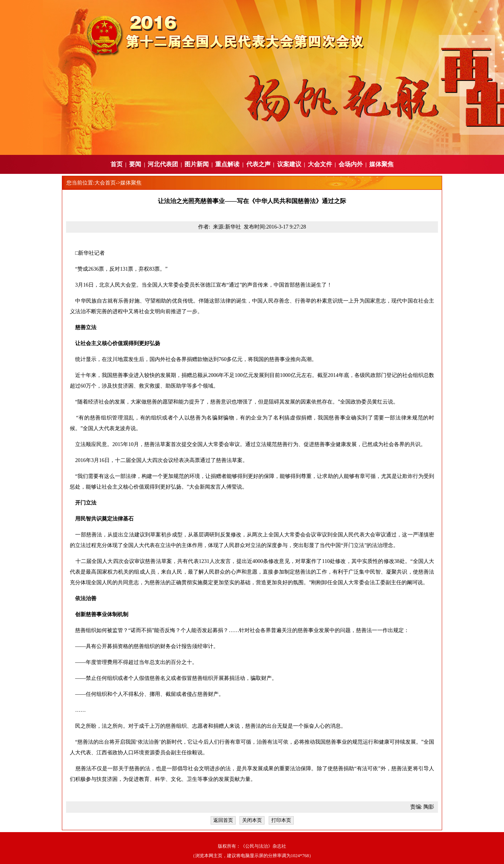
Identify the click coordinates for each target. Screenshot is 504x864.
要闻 (135, 164)
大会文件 (320, 164)
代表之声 (258, 164)
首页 (117, 164)
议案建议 (289, 164)
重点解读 (227, 164)
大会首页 (105, 183)
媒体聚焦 (381, 164)
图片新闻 (197, 164)
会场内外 (351, 164)
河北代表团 (163, 164)
